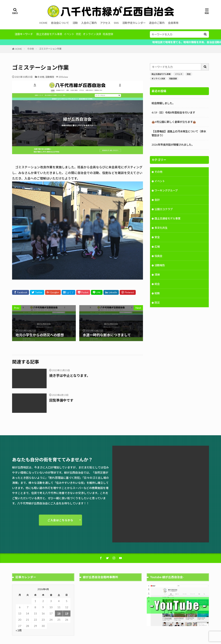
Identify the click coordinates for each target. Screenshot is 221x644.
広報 (157, 247)
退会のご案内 (157, 23)
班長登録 (108, 34)
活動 (75, 23)
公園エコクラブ (164, 209)
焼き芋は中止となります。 (70, 375)
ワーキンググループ (166, 191)
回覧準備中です (61, 400)
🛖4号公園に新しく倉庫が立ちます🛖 (174, 122)
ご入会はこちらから (61, 520)
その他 (30, 49)
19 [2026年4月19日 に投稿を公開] (67, 613)
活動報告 (50, 77)
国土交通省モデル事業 (49, 34)
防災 (157, 303)
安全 (157, 237)
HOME (43, 23)
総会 (157, 284)
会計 (157, 200)
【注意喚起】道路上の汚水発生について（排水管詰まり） (179, 133)
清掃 (157, 275)
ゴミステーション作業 (50, 49)
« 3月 (19, 630)
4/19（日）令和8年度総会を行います (173, 112)
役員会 (158, 256)
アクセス (105, 23)
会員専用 (173, 23)
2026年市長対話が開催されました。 (173, 145)
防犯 (79, 34)
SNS (116, 23)
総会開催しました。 (163, 103)
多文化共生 (161, 228)
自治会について (60, 23)
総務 (157, 294)
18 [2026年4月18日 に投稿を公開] (59, 613)
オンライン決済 (92, 34)
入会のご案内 (89, 23)
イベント (69, 34)
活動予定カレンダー (134, 23)
